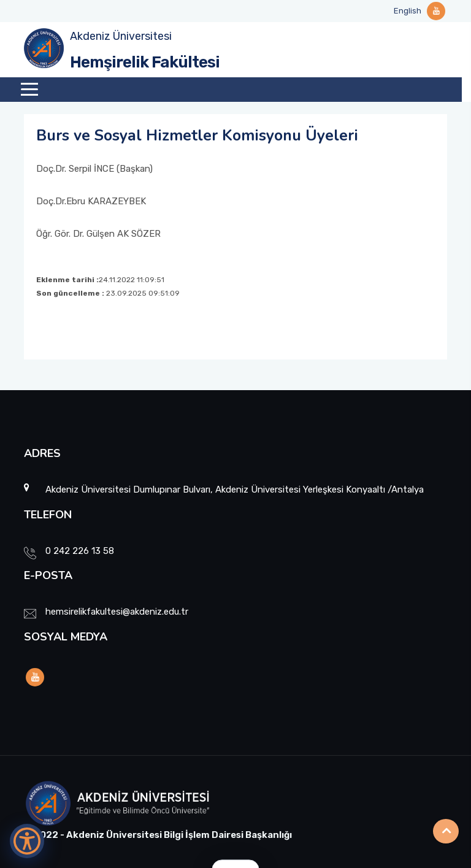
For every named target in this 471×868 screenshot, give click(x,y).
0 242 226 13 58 (80, 551)
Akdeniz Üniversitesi (121, 36)
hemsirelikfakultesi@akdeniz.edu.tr (117, 612)
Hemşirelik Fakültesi (145, 62)
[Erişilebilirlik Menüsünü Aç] (27, 841)
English (408, 11)
